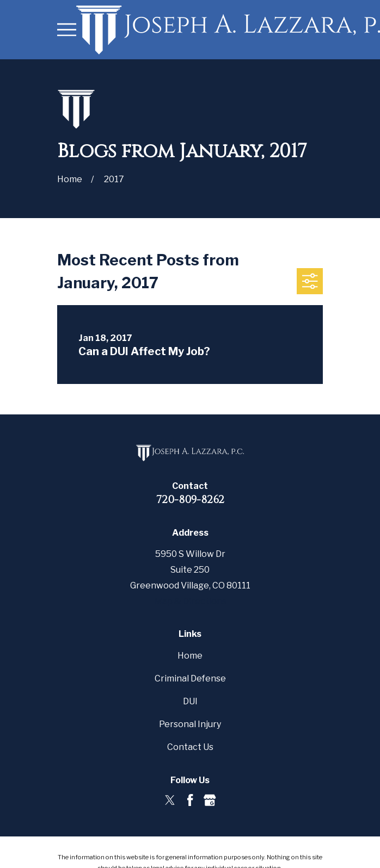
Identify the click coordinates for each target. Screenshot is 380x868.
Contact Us (190, 747)
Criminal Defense (190, 678)
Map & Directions (190, 601)
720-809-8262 (190, 500)
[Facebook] (190, 800)
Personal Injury (190, 724)
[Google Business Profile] (210, 800)
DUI (190, 701)
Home (190, 656)
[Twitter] (170, 800)
